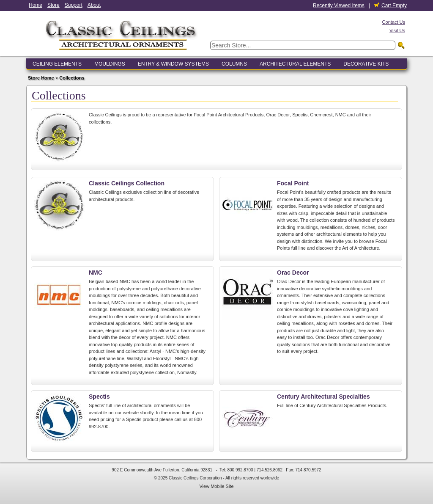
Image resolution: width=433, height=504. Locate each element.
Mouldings (110, 64)
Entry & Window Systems (173, 64)
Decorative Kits (366, 64)
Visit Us (397, 30)
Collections (72, 78)
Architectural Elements (295, 64)
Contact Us (394, 22)
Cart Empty (391, 6)
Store (53, 5)
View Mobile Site (216, 486)
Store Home (41, 78)
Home (36, 5)
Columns (234, 64)
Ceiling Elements (57, 64)
